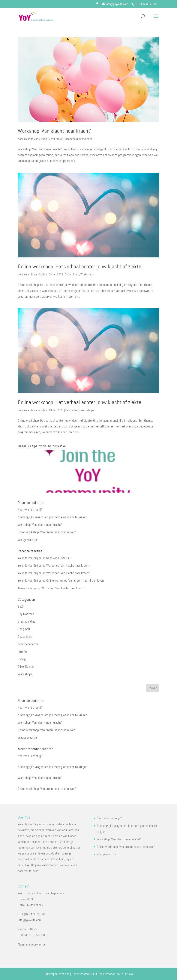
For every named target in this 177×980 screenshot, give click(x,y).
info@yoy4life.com (30, 920)
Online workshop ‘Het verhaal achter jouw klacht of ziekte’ (80, 267)
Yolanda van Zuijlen (35, 139)
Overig (22, 659)
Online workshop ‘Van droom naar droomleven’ (47, 532)
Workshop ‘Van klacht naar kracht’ (54, 131)
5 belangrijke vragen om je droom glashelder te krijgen (52, 517)
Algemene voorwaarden (32, 944)
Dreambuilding (27, 621)
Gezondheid (71, 139)
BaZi (21, 606)
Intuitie (22, 652)
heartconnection (28, 644)
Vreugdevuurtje (27, 540)
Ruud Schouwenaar (103, 974)
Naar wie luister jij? (30, 510)
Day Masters (26, 614)
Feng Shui (24, 629)
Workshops (86, 139)
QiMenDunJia (26, 667)
